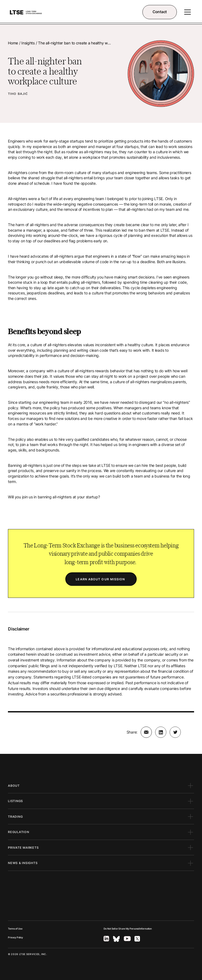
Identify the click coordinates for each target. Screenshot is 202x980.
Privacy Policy (15, 937)
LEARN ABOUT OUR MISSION (101, 579)
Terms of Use (15, 929)
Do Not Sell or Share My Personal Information (128, 929)
